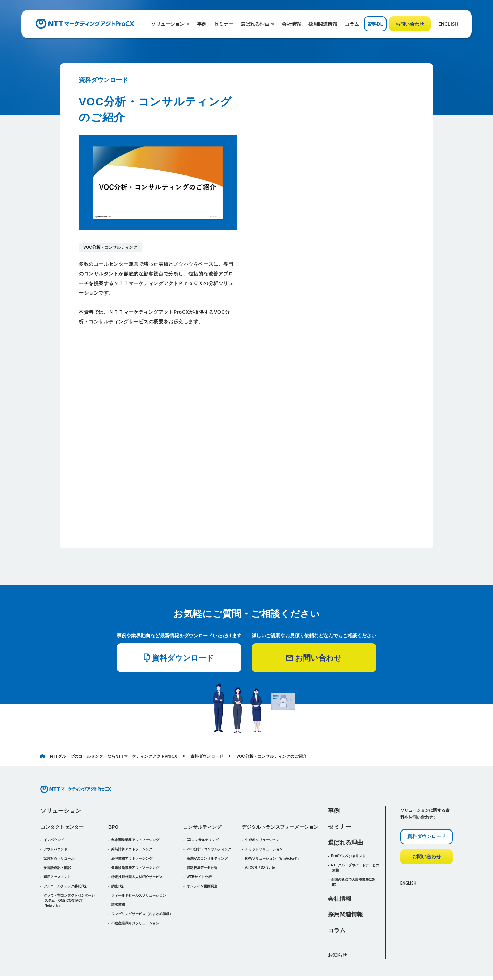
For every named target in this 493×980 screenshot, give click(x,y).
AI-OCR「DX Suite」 (262, 837)
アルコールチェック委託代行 (66, 856)
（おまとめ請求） (142, 883)
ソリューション (61, 780)
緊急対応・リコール (59, 828)
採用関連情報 (323, 24)
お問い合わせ (410, 24)
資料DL (375, 24)
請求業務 (118, 874)
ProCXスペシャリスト (348, 826)
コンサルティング (202, 797)
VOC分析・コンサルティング (110, 247)
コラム (352, 24)
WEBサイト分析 (199, 846)
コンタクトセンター (62, 797)
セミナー (224, 24)
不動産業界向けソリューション (135, 893)
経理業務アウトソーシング (132, 828)
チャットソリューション (264, 819)
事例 (202, 24)
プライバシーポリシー (434, 963)
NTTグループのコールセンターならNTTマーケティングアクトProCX (109, 726)
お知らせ (338, 925)
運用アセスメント (57, 846)
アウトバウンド (55, 819)
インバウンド (54, 809)
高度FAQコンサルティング (207, 828)
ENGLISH (448, 24)
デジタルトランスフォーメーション (280, 797)
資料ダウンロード (207, 726)
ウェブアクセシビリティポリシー (368, 963)
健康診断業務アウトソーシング (135, 837)
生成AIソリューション (262, 809)
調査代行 (118, 856)
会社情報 (291, 24)
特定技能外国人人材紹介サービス (137, 846)
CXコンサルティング (203, 809)
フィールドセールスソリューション (139, 865)
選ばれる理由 (345, 812)
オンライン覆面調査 (202, 856)
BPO (113, 797)
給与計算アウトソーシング (132, 819)
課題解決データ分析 (202, 837)
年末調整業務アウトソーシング (135, 809)
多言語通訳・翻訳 (57, 837)
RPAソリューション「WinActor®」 (273, 828)
